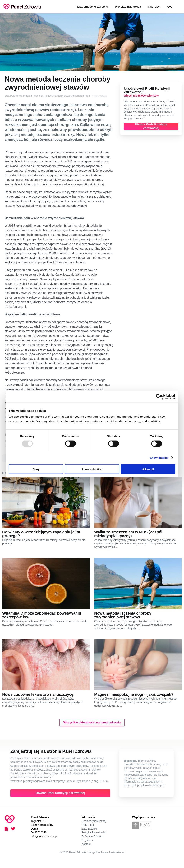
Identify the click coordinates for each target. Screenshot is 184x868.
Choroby (154, 7)
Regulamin (88, 840)
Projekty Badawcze (128, 7)
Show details (159, 458)
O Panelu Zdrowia (92, 836)
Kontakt (86, 844)
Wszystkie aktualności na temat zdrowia (92, 722)
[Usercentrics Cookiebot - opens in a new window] (159, 397)
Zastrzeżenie (89, 829)
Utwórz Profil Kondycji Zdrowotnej (151, 126)
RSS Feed (88, 825)
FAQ (170, 7)
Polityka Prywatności (94, 832)
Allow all (148, 469)
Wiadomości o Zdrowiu (92, 7)
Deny (36, 469)
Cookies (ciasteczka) (94, 821)
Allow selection (92, 469)
